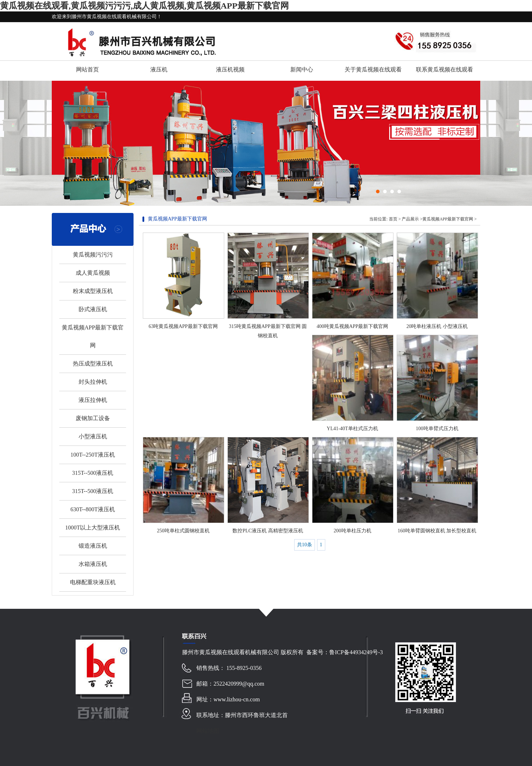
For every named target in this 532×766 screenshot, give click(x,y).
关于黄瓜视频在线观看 (373, 69)
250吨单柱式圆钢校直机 (183, 531)
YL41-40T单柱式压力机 (352, 429)
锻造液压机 (93, 546)
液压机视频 (230, 69)
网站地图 (208, 731)
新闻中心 (302, 69)
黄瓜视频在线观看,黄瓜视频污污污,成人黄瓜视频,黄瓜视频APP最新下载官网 (144, 6)
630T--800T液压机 (93, 509)
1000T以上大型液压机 (93, 528)
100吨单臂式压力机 (437, 429)
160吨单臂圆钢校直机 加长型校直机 (437, 531)
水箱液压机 (93, 564)
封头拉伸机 (93, 382)
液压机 (159, 69)
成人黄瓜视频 (93, 273)
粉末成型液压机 (93, 291)
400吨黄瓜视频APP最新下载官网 (353, 326)
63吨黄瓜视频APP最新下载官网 (183, 326)
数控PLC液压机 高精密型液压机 (268, 531)
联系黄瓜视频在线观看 (445, 69)
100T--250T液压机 (93, 455)
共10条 (305, 545)
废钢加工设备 (93, 418)
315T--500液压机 (93, 473)
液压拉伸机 (93, 400)
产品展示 (410, 219)
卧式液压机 (93, 309)
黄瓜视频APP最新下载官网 (448, 219)
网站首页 (87, 69)
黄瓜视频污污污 (93, 255)
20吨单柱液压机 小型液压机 (437, 326)
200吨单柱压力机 (353, 531)
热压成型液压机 (93, 364)
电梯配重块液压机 (93, 582)
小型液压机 (93, 436)
